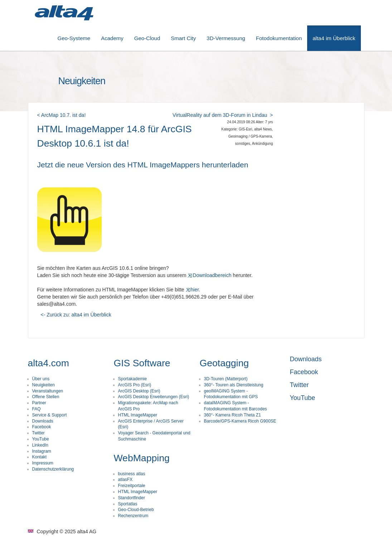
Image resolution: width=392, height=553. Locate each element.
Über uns (41, 379)
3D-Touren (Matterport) (226, 379)
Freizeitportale (132, 486)
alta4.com (49, 363)
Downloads (43, 421)
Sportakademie (133, 379)
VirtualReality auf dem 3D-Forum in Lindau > (223, 115)
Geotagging (224, 363)
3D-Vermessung (226, 38)
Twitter (38, 433)
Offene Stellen (46, 397)
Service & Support (50, 415)
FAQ (37, 409)
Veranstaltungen (48, 391)
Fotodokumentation (279, 38)
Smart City (183, 38)
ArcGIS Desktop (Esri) (139, 391)
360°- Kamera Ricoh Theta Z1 (233, 415)
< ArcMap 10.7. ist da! (62, 115)
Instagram (42, 451)
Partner (39, 403)
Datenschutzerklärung (53, 469)
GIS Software (142, 363)
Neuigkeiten (43, 385)
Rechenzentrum (133, 516)
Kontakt (40, 457)
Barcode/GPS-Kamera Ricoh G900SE (240, 421)
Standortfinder (132, 498)
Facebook (42, 427)
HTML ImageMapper (138, 415)
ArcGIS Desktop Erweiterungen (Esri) (154, 397)
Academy (112, 38)
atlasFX (125, 480)
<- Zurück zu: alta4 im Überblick (76, 315)
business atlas (132, 474)
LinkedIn (40, 445)
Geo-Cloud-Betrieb (136, 510)
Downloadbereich (209, 275)
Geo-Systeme (74, 38)
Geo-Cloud (147, 38)
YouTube (41, 439)
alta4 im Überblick (334, 38)
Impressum (43, 463)
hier (192, 290)
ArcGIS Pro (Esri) (135, 385)
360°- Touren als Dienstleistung (234, 385)
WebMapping (142, 458)
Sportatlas (128, 504)
